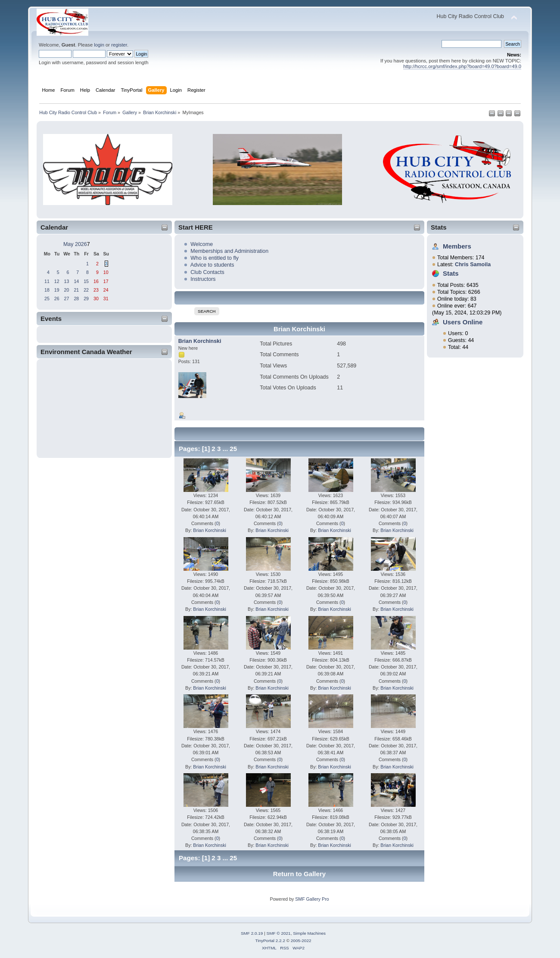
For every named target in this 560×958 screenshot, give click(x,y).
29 (86, 299)
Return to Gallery (299, 874)
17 (106, 281)
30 (96, 299)
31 (106, 299)
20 (67, 290)
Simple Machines (309, 933)
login (99, 45)
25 (47, 299)
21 (76, 290)
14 (76, 281)
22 (86, 290)
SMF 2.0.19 (252, 933)
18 (47, 290)
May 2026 (75, 244)
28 (76, 299)
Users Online (463, 322)
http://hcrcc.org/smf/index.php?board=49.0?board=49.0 (462, 66)
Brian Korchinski (200, 341)
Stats (439, 227)
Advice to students (212, 265)
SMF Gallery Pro (312, 899)
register (119, 45)
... (226, 449)
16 (96, 281)
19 (57, 290)
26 (57, 299)
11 (47, 281)
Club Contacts (207, 272)
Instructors (203, 279)
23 (96, 290)
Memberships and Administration (229, 251)
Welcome (202, 244)
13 (67, 281)
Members (457, 246)
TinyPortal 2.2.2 (270, 941)
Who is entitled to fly (215, 258)
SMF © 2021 (279, 933)
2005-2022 (301, 941)
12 (57, 281)
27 (67, 299)
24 (106, 290)
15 (86, 281)
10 (106, 272)
